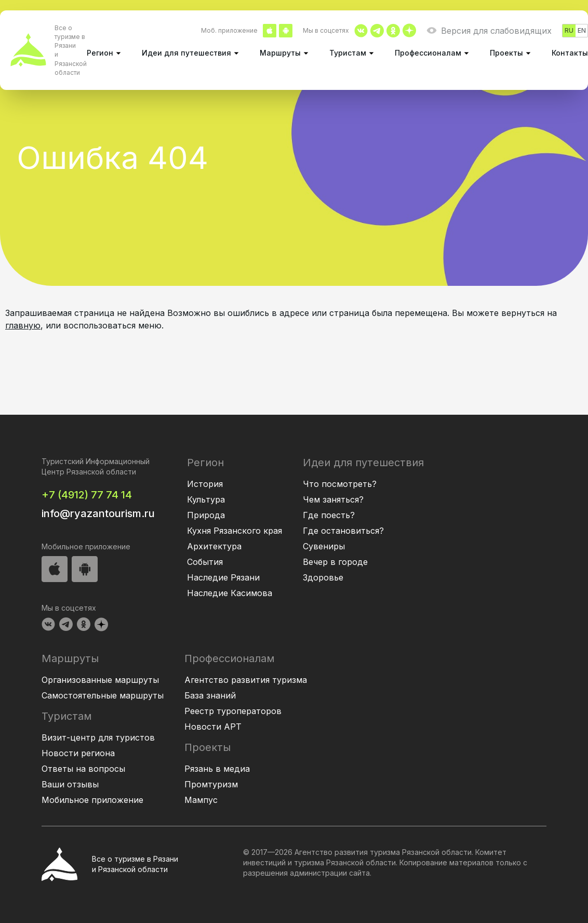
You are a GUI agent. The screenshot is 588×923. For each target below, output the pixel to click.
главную (23, 325)
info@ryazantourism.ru (98, 513)
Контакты (570, 53)
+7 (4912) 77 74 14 (87, 495)
